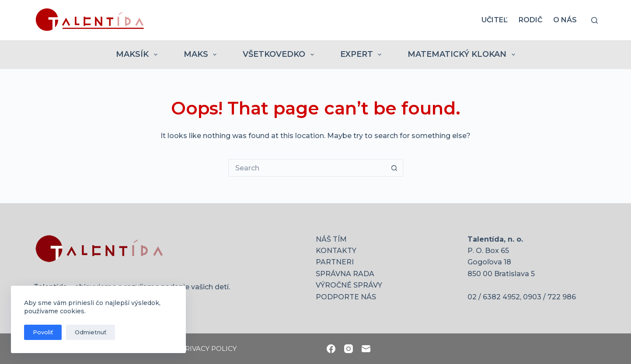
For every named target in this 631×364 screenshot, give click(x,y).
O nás (565, 20)
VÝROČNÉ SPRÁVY (349, 285)
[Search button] (394, 168)
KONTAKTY (336, 251)
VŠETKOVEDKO (280, 55)
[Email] (366, 349)
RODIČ (530, 20)
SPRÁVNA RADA (345, 274)
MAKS (202, 55)
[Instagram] (349, 349)
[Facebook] (331, 349)
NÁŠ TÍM (331, 239)
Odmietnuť (91, 332)
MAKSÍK (138, 55)
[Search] (594, 20)
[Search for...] (307, 168)
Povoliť (43, 332)
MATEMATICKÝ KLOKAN (463, 55)
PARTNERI (335, 262)
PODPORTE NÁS (346, 297)
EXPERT (363, 55)
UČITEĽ (495, 20)
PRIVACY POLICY (208, 348)
